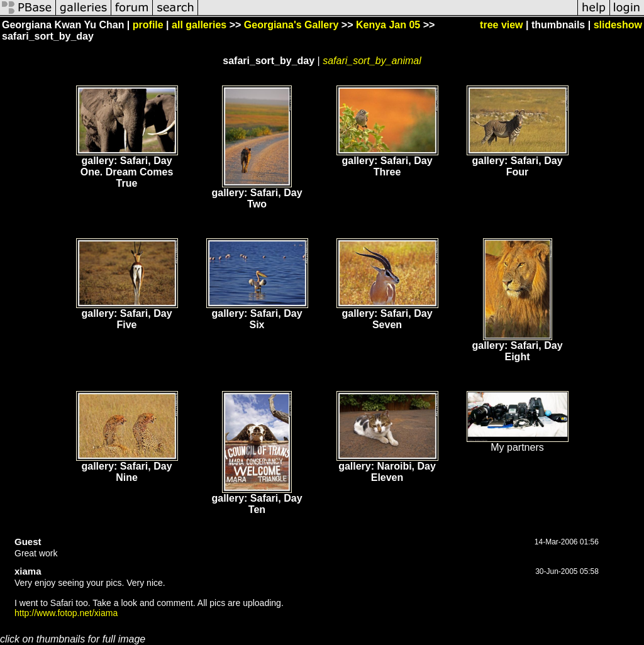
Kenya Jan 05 (388, 25)
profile (148, 25)
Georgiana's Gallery (291, 25)
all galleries (199, 25)
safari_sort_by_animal (372, 61)
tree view (501, 25)
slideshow (618, 25)
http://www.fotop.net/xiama (66, 613)
